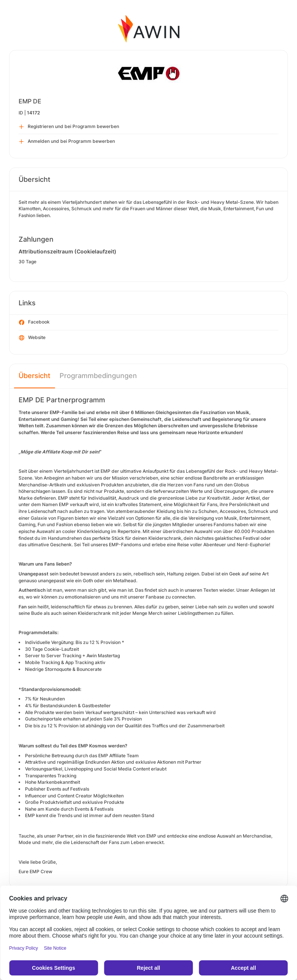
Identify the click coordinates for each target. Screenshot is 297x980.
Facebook (34, 322)
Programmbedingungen (98, 376)
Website (32, 338)
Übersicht (35, 376)
